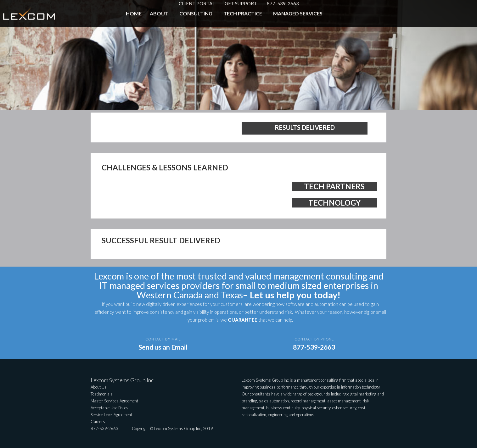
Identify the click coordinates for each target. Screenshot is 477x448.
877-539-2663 (283, 3)
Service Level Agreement (111, 415)
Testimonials (102, 394)
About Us (99, 387)
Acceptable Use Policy (109, 408)
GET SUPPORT (241, 3)
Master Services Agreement (114, 401)
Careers (98, 422)
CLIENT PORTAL (197, 3)
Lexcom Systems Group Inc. (123, 380)
